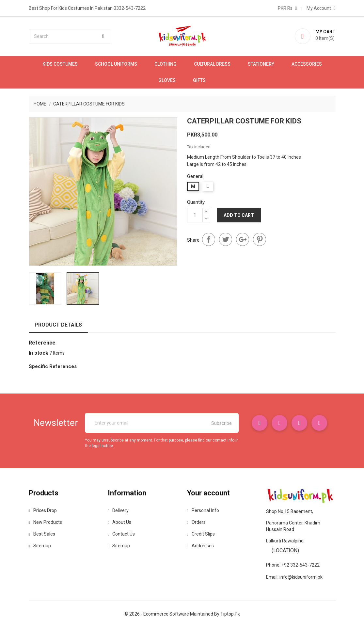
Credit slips (201, 534)
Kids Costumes (60, 64)
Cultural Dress (212, 64)
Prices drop (43, 510)
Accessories (307, 64)
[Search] (70, 36)
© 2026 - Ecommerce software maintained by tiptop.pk (182, 614)
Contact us (121, 534)
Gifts (199, 80)
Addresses (200, 546)
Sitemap (40, 546)
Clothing (166, 64)
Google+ (243, 239)
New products (45, 522)
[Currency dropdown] (287, 8)
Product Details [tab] (58, 325)
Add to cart (239, 215)
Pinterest (260, 239)
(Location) (285, 550)
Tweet (226, 239)
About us (119, 522)
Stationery (261, 64)
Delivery (118, 510)
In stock (39, 353)
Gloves (167, 80)
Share (209, 239)
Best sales (42, 534)
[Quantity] (195, 215)
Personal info (203, 510)
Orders (196, 522)
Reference (42, 343)
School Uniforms (116, 64)
